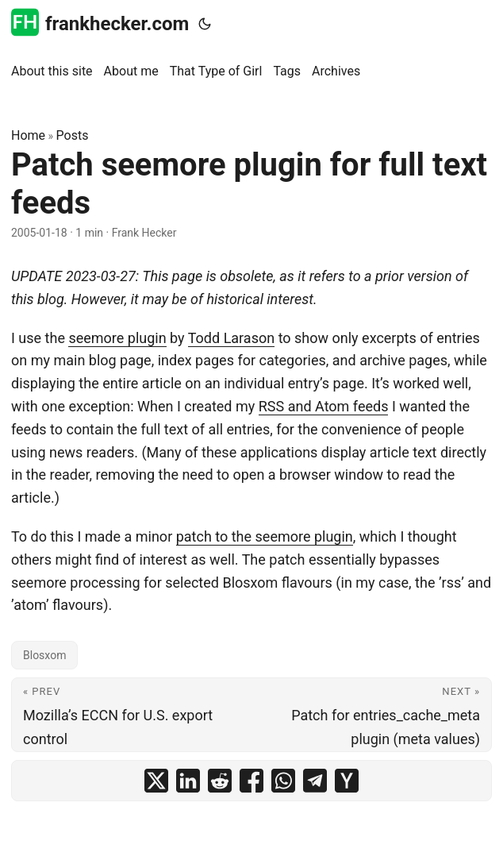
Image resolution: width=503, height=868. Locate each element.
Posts (73, 135)
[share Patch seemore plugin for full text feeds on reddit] (220, 781)
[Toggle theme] (205, 24)
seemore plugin (117, 338)
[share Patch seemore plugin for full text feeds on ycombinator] (347, 781)
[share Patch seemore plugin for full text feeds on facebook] (251, 781)
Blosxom (44, 655)
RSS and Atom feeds (324, 406)
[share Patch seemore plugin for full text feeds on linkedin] (188, 781)
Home (28, 135)
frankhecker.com (100, 23)
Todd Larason (231, 338)
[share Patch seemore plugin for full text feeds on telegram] (315, 781)
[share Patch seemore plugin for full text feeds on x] (156, 781)
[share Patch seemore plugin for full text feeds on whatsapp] (283, 781)
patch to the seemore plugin (265, 536)
